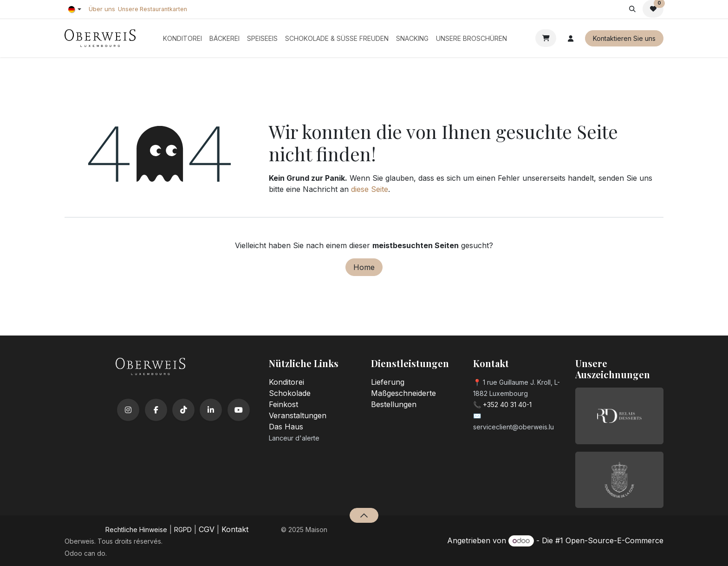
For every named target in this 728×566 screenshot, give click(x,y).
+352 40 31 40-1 (507, 405)
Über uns (102, 9)
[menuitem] (182, 38)
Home (364, 267)
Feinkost (283, 404)
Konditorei (286, 382)
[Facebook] (156, 410)
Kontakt (235, 529)
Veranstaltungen (298, 415)
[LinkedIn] (211, 410)
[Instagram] (128, 410)
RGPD (183, 530)
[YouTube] (239, 410)
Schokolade (290, 393)
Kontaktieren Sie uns (624, 38)
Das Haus (286, 427)
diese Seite (370, 189)
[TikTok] (183, 410)
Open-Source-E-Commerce (614, 540)
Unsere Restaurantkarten (153, 9)
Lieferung (388, 382)
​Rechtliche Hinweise (136, 530)
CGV (207, 529)
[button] (632, 9)
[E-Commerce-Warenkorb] (546, 38)
